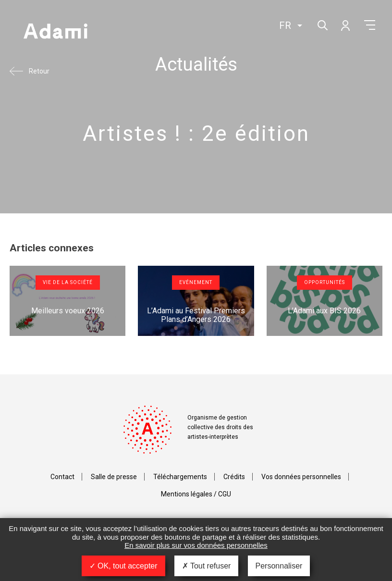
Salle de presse (114, 477)
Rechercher (322, 24)
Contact (62, 477)
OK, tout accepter (123, 566)
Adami (55, 32)
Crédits (234, 477)
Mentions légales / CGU (196, 494)
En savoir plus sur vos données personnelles (196, 545)
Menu (370, 25)
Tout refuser (207, 566)
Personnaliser (279, 566)
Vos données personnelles (301, 477)
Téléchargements (180, 477)
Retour (39, 71)
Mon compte (345, 25)
